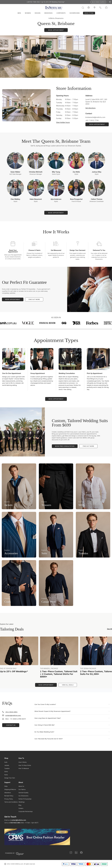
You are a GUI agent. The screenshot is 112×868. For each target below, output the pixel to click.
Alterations (8, 793)
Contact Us (11, 725)
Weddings (49, 13)
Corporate (61, 13)
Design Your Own (10, 778)
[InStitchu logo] (94, 8)
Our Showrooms (23, 796)
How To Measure (24, 768)
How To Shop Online (25, 765)
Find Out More (34, 299)
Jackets (7, 765)
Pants (6, 775)
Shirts (6, 772)
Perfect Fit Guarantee (25, 799)
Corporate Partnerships (26, 811)
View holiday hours (63, 122)
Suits (6, 762)
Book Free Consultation (65, 446)
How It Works (23, 762)
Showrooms (75, 13)
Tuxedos (7, 768)
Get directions (90, 108)
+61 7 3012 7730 (92, 120)
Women (28, 13)
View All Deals (68, 685)
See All (109, 629)
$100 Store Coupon (98, 2)
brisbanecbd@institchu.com (95, 117)
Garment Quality (23, 793)
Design (38, 13)
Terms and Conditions (11, 802)
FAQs (6, 786)
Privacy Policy (9, 799)
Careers (21, 808)
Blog (20, 805)
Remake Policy (9, 796)
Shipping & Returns (10, 789)
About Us (21, 786)
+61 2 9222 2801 (11, 712)
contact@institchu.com (19, 820)
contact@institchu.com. (13, 715)
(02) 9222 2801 (15, 823)
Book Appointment (13, 299)
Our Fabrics (22, 789)
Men (19, 13)
